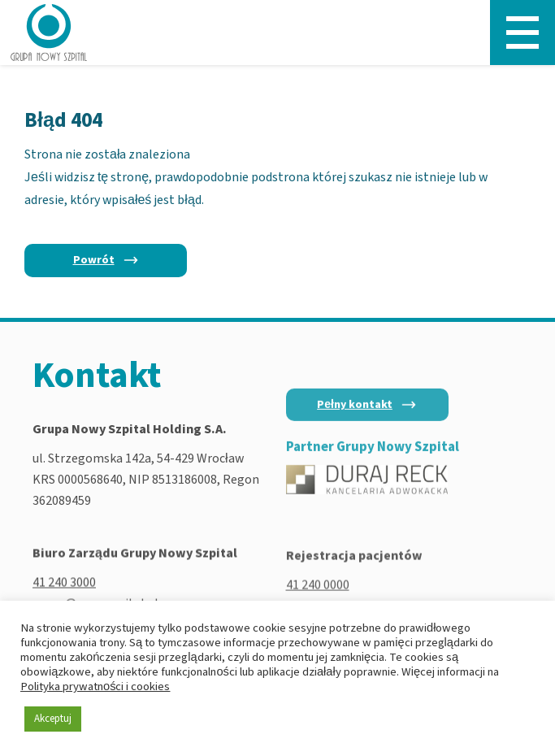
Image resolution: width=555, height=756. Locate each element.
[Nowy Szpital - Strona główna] (49, 33)
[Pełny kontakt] (367, 411)
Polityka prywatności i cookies (95, 686)
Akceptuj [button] (53, 719)
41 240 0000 (318, 589)
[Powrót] (106, 260)
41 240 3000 (64, 585)
